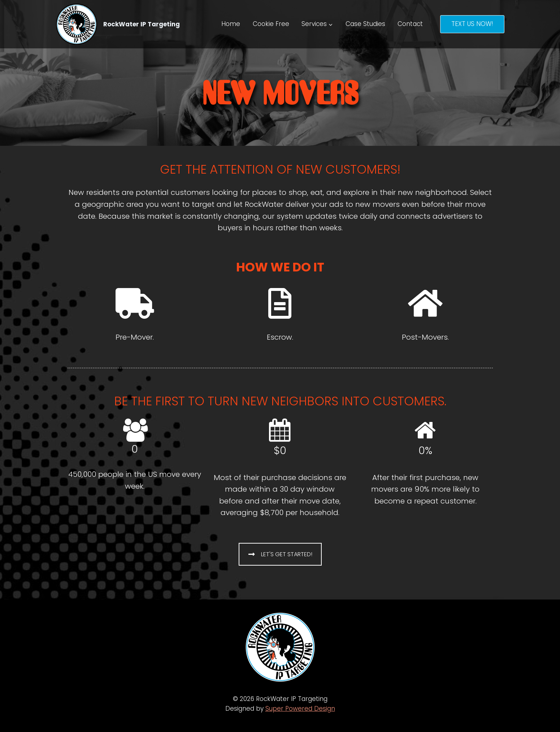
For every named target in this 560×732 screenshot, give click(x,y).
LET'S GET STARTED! (280, 554)
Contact (410, 24)
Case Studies (365, 24)
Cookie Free (271, 24)
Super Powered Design (300, 709)
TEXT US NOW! (472, 24)
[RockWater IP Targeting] (118, 24)
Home (231, 24)
